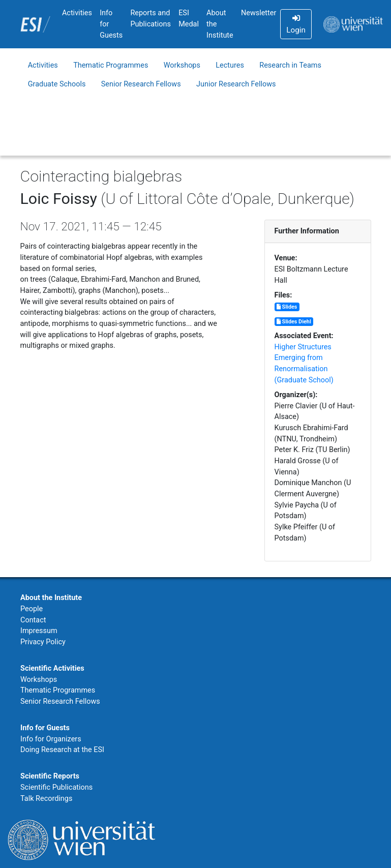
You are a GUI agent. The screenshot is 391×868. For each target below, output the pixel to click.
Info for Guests (111, 24)
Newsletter (259, 13)
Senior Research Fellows (141, 84)
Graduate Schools (57, 84)
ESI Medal (189, 19)
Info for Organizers (51, 739)
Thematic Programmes (111, 65)
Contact (33, 620)
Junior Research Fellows (236, 84)
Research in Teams (290, 65)
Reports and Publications (151, 19)
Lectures (230, 65)
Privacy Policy (43, 642)
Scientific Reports (50, 776)
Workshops (182, 65)
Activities (77, 13)
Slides (287, 307)
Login (296, 24)
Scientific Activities (52, 668)
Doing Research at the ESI (62, 750)
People (32, 609)
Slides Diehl (294, 322)
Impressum (39, 631)
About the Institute (220, 24)
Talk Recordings (46, 799)
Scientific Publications (56, 787)
